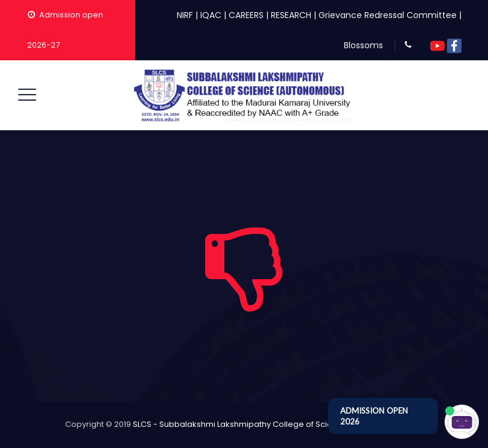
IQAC (211, 15)
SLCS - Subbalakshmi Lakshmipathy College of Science (240, 424)
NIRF (185, 15)
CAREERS (246, 15)
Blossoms (363, 45)
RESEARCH (291, 15)
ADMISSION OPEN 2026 (374, 416)
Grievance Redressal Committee (388, 15)
